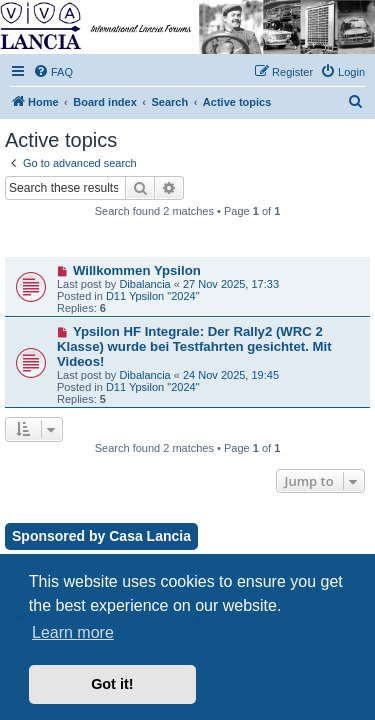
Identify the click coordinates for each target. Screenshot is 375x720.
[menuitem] (53, 72)
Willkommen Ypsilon (137, 270)
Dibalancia (144, 284)
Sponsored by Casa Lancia (101, 536)
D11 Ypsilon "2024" (153, 296)
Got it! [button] (112, 684)
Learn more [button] (73, 632)
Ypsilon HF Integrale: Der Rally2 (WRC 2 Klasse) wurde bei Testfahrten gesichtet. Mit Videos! (194, 346)
